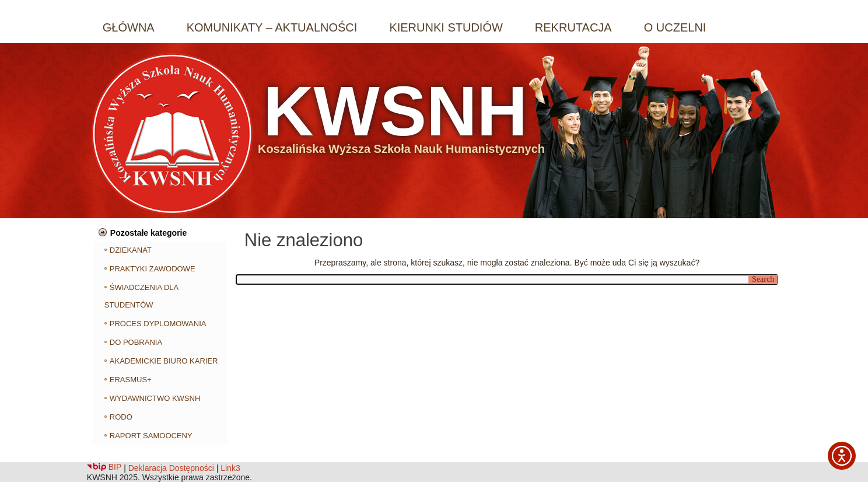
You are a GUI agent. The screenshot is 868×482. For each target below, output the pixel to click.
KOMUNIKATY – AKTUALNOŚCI (272, 27)
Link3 (230, 468)
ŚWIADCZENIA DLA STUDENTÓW (141, 296)
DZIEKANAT (131, 250)
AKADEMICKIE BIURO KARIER (164, 361)
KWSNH (395, 111)
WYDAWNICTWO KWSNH (155, 398)
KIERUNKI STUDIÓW (446, 27)
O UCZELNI (675, 27)
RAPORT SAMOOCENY (151, 436)
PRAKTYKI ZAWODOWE (153, 269)
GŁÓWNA (129, 27)
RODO (121, 417)
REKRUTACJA (573, 27)
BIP (104, 467)
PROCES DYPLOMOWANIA (158, 324)
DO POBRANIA (136, 342)
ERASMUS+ (131, 380)
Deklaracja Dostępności (171, 468)
